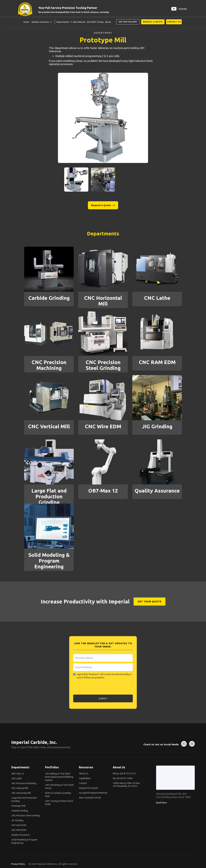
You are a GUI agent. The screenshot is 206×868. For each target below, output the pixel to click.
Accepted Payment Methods (93, 793)
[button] (41, 22)
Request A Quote (153, 22)
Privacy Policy (18, 864)
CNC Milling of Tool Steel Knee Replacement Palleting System (59, 777)
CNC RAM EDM (19, 830)
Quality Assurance (21, 835)
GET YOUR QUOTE (150, 601)
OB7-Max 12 (18, 774)
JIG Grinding (17, 820)
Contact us (174, 22)
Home (26, 22)
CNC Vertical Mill (20, 788)
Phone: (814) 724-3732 (124, 773)
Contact (83, 783)
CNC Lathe (17, 778)
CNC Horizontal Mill (21, 793)
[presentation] (98, 687)
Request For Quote (89, 788)
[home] (27, 9)
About (108, 22)
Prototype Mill (19, 806)
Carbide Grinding (20, 811)
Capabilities (85, 778)
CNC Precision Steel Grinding (26, 816)
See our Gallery (128, 22)
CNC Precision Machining (24, 783)
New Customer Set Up (90, 798)
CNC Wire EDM (19, 825)
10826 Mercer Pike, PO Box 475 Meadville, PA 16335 (126, 785)
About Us (84, 773)
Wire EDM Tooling (95, 22)
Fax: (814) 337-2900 (123, 778)
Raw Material (79, 22)
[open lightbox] (103, 118)
